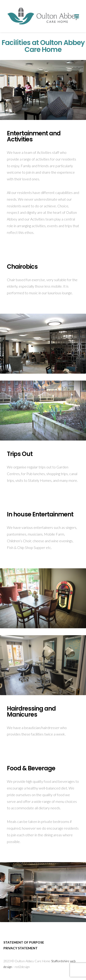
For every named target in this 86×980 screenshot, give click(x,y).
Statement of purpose (24, 942)
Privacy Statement (21, 948)
